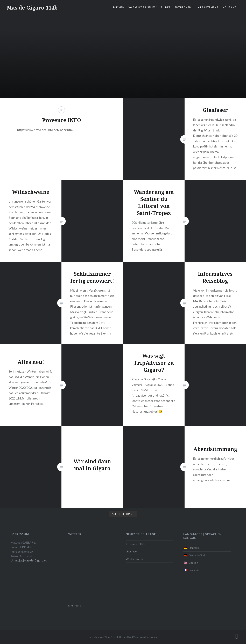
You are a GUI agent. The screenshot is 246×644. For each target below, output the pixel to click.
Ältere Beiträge (123, 514)
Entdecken (183, 7)
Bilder (166, 7)
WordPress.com (148, 637)
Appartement (208, 7)
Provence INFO (135, 544)
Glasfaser (132, 551)
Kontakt (230, 7)
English (193, 563)
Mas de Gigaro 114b (32, 8)
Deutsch (194, 548)
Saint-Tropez (74, 606)
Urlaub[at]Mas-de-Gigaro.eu (29, 560)
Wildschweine (135, 559)
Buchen (119, 7)
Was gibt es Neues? (143, 7)
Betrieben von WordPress (103, 637)
